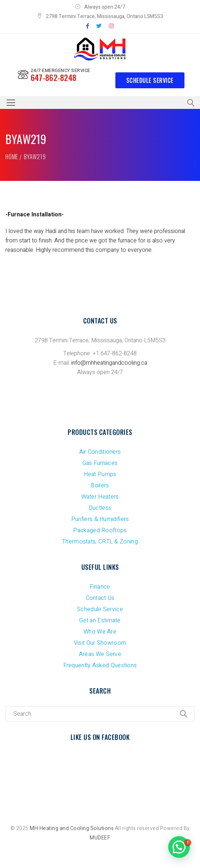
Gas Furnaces (100, 463)
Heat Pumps (100, 474)
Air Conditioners (100, 452)
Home (12, 157)
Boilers (100, 486)
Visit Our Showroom (100, 643)
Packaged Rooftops (100, 530)
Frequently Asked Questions (100, 665)
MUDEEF (100, 838)
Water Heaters (100, 497)
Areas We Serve (100, 654)
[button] (179, 847)
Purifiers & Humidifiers (100, 519)
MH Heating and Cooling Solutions (72, 828)
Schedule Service (150, 80)
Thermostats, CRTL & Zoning (100, 542)
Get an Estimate (100, 621)
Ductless (100, 508)
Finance (100, 587)
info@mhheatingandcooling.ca (109, 363)
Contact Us (100, 598)
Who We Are (100, 632)
